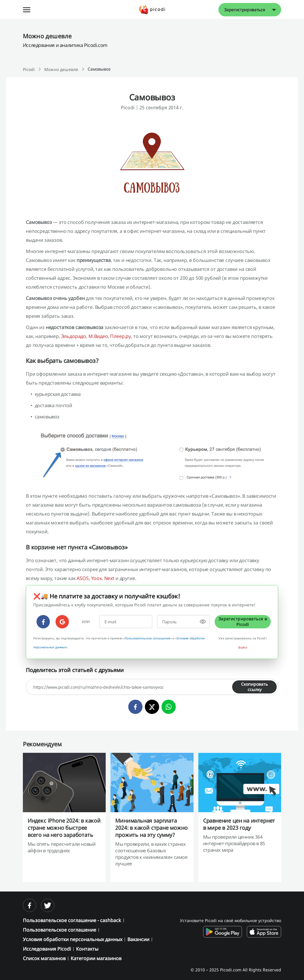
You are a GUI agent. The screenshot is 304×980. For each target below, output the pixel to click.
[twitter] (152, 707)
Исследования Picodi (47, 949)
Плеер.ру (121, 336)
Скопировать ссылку (254, 687)
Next (109, 578)
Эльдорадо (74, 336)
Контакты (87, 949)
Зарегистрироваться (244, 10)
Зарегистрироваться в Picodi (243, 621)
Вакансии (138, 939)
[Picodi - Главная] (152, 10)
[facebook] (43, 622)
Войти (243, 647)
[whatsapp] (169, 707)
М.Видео (98, 336)
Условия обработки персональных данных (73, 939)
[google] (62, 622)
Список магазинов (44, 958)
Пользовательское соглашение (147, 638)
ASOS (83, 578)
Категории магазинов (96, 958)
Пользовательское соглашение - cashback (72, 920)
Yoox (96, 578)
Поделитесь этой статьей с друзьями (75, 670)
